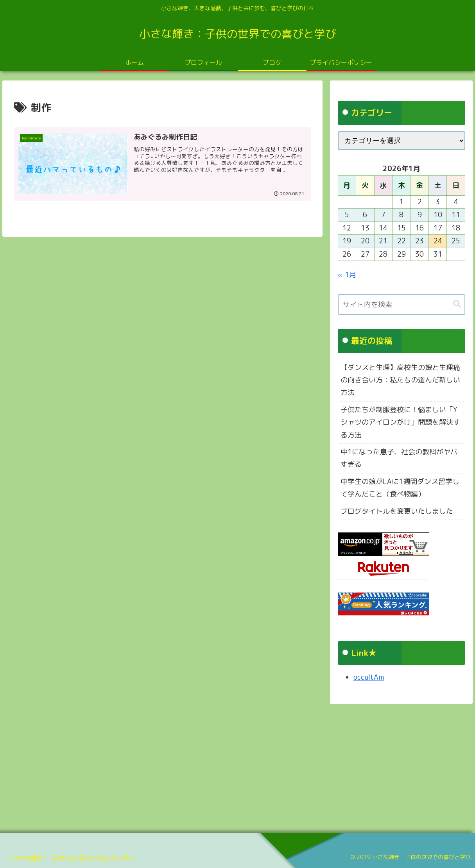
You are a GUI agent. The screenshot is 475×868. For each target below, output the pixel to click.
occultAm (369, 677)
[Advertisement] (235, 766)
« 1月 (347, 275)
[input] (402, 305)
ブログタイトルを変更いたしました (397, 511)
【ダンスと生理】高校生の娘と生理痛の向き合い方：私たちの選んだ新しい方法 (400, 380)
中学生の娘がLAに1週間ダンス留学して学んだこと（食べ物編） (400, 488)
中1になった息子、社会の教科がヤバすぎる (399, 458)
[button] (457, 304)
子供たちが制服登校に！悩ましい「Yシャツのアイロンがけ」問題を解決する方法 (400, 422)
